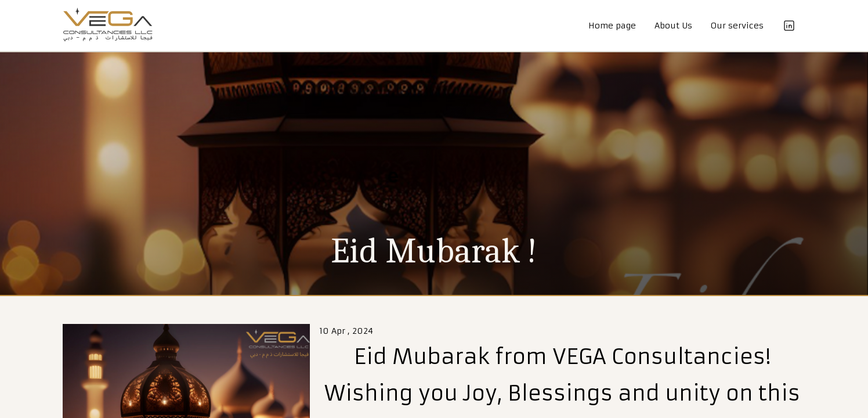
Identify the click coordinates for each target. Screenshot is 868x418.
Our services (737, 26)
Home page (612, 26)
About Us (673, 26)
